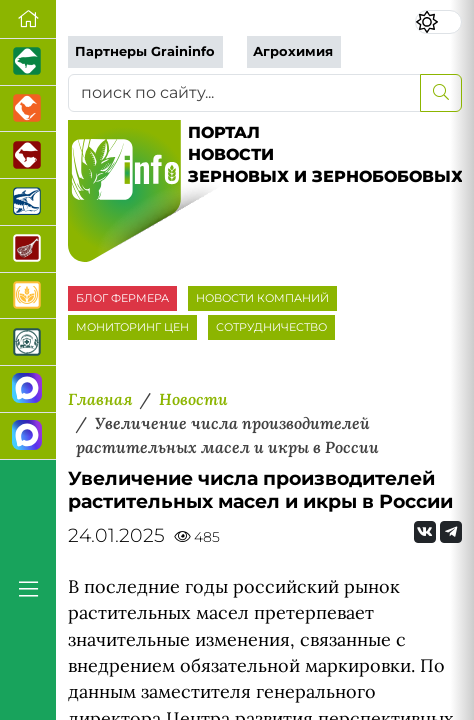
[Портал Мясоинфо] (28, 249)
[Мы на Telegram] (451, 532)
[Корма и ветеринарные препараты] (28, 342)
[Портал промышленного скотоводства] (28, 155)
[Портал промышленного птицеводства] (28, 109)
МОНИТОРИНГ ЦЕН (132, 327)
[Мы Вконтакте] (425, 532)
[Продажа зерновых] (28, 296)
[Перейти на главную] (28, 19)
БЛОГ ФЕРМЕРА (122, 298)
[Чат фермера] (28, 436)
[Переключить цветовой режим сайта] (438, 22)
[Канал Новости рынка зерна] (28, 389)
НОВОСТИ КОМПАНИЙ (262, 298)
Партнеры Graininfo (145, 51)
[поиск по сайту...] (244, 93)
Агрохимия (293, 51)
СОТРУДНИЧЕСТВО (271, 327)
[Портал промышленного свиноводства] (28, 62)
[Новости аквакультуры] (28, 202)
